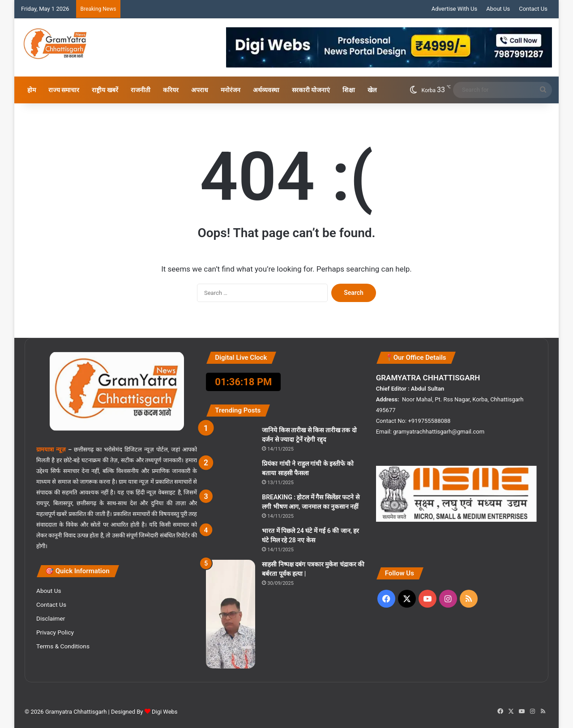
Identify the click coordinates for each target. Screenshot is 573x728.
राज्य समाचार (64, 90)
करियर (171, 90)
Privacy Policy (55, 632)
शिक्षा (349, 90)
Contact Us (533, 9)
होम (32, 90)
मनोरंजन (231, 90)
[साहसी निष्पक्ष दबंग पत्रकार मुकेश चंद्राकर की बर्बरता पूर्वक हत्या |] (231, 614)
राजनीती (141, 90)
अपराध (200, 90)
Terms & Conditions (63, 646)
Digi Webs (165, 712)
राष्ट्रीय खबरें (105, 90)
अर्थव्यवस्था (266, 90)
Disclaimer (51, 618)
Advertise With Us (454, 9)
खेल (372, 90)
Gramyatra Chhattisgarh (75, 712)
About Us (498, 9)
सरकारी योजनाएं (311, 90)
